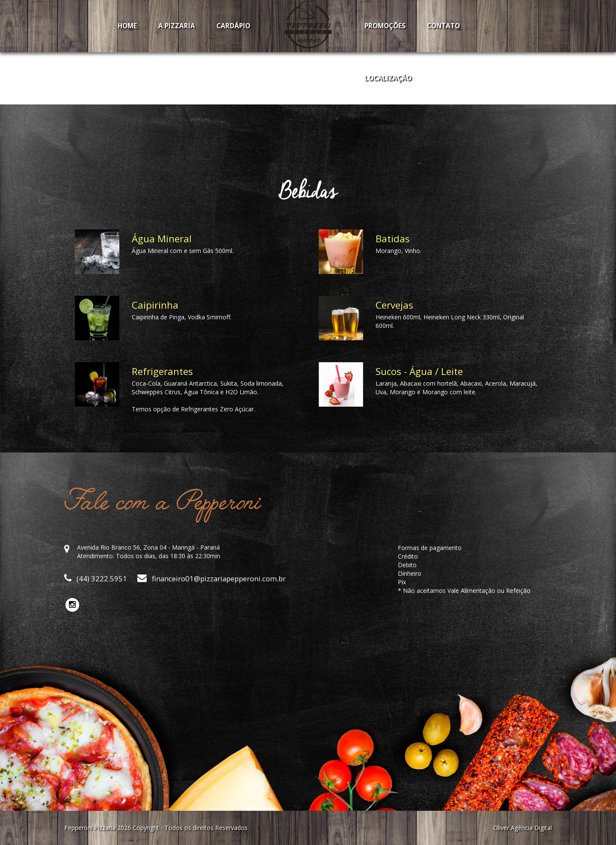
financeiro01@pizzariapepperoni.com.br (212, 579)
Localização (388, 78)
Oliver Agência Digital (523, 828)
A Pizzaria (177, 26)
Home (127, 26)
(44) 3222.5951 (96, 579)
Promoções (385, 26)
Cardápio (233, 26)
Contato (443, 26)
